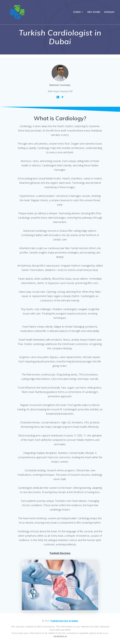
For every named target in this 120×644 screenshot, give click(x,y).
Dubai (77, 12)
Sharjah (109, 12)
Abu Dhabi (94, 12)
